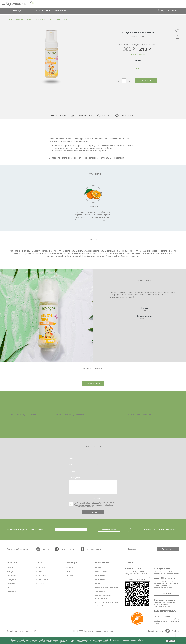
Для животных (71, 576)
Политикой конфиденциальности (87, 504)
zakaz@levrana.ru (164, 578)
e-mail (72, 465)
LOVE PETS (42, 576)
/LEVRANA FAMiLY (65, 549)
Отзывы (104, 116)
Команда (10, 572)
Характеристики (81, 116)
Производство (12, 576)
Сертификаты (12, 584)
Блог (9, 588)
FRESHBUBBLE (44, 572)
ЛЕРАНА (41, 584)
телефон (73, 471)
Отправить (93, 512)
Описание (58, 116)
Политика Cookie (101, 641)
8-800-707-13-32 (43, 11)
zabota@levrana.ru (165, 611)
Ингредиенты (12, 580)
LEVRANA (42, 568)
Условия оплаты (101, 576)
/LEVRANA (43, 549)
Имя (71, 458)
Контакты (99, 568)
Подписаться (168, 549)
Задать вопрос (125, 116)
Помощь (98, 584)
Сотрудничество (101, 572)
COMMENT (98, 498)
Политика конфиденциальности (106, 588)
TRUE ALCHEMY (44, 580)
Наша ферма (11, 592)
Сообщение (74, 477)
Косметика (69, 568)
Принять (171, 641)
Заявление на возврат (103, 609)
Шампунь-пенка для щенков (58, 19)
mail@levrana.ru (164, 568)
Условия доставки (101, 580)
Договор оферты (101, 592)
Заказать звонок (60, 10)
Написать (167, 593)
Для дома (69, 572)
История (10, 568)
